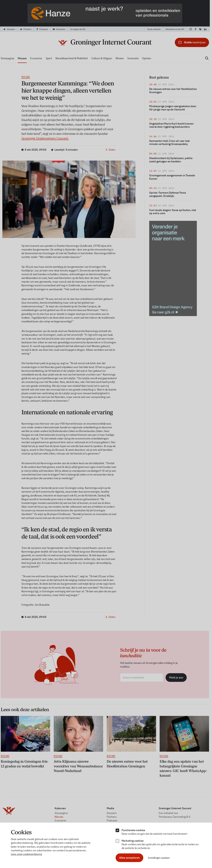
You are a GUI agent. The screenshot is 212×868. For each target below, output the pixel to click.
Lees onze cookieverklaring (26, 854)
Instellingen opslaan (159, 858)
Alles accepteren (129, 858)
